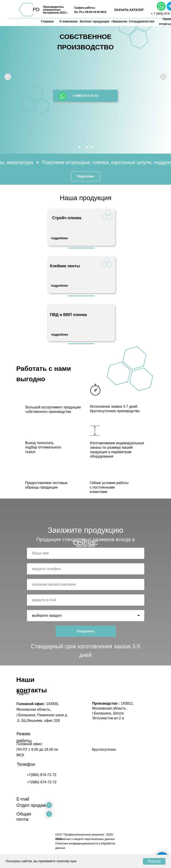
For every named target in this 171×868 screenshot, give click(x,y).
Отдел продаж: (32, 805)
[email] (86, 600)
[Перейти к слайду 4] (92, 147)
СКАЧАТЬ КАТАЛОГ (129, 10)
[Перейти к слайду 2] (83, 147)
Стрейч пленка (67, 218)
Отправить (86, 631)
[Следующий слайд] (163, 77)
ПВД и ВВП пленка (68, 315)
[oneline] (86, 584)
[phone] (86, 569)
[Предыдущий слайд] (8, 77)
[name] (86, 553)
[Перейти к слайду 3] (88, 147)
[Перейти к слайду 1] (79, 147)
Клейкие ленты (65, 266)
